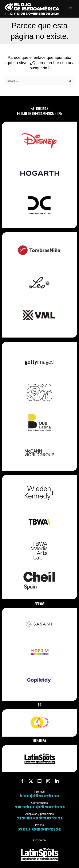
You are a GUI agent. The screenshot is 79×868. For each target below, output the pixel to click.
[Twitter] (31, 781)
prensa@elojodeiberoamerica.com (39, 829)
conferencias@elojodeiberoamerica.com (40, 807)
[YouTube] (39, 781)
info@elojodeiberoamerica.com (39, 796)
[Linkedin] (57, 781)
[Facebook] (22, 781)
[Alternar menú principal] (71, 9)
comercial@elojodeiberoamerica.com (39, 818)
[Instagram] (48, 781)
